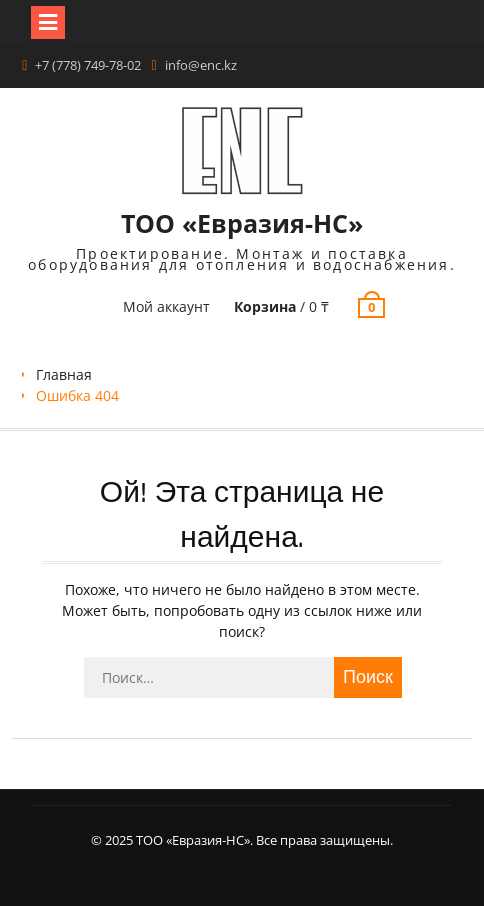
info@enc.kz (201, 65)
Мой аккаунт (166, 306)
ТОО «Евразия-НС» (242, 223)
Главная (64, 374)
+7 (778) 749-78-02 (88, 65)
